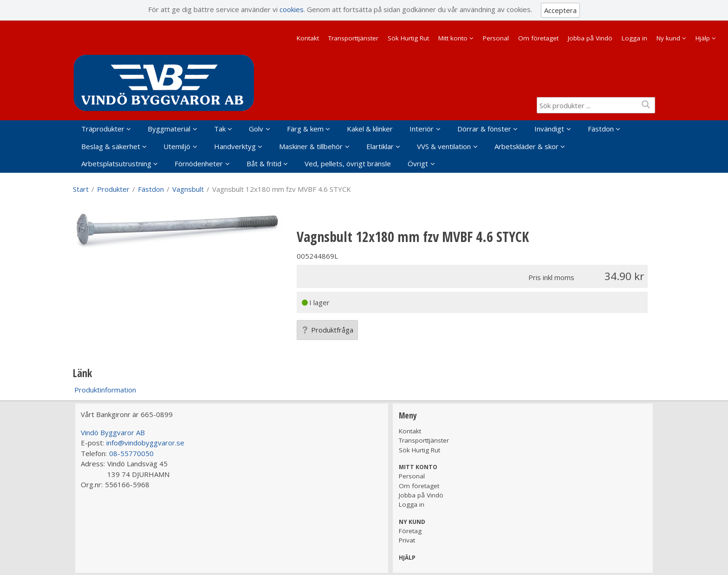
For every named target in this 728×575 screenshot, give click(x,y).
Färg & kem (305, 129)
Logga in (634, 38)
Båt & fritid (264, 163)
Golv (256, 129)
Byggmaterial (169, 129)
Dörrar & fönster (484, 129)
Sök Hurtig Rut (408, 38)
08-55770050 (131, 453)
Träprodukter (103, 129)
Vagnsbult (188, 189)
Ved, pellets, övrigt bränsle (348, 163)
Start (81, 189)
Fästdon (601, 129)
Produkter (113, 189)
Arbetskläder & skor (526, 146)
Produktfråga (327, 330)
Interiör (422, 129)
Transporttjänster (353, 38)
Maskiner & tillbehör (311, 146)
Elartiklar (380, 146)
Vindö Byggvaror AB (113, 432)
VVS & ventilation (444, 146)
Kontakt (308, 38)
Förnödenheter (199, 163)
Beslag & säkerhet (111, 146)
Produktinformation (105, 390)
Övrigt (418, 163)
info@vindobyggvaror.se (145, 443)
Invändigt (549, 129)
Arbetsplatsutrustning (116, 163)
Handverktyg (235, 146)
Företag (410, 531)
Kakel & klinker (370, 129)
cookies (292, 9)
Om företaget (538, 38)
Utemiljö (177, 146)
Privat (407, 540)
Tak (220, 129)
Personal (496, 38)
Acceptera (560, 10)
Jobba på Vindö (590, 38)
